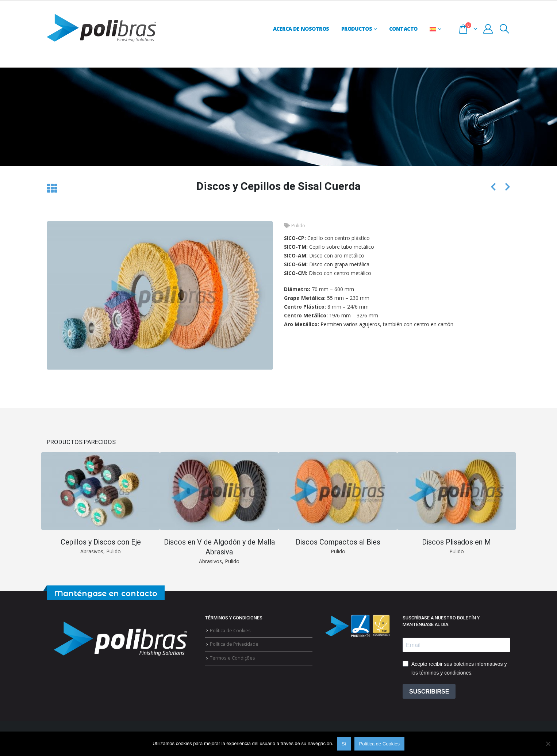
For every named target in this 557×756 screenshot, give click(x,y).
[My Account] (488, 29)
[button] (505, 29)
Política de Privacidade (234, 646)
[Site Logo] (101, 29)
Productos (357, 29)
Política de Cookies (230, 632)
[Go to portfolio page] (101, 504)
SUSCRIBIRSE (429, 693)
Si (344, 744)
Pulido (298, 226)
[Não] (548, 744)
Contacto (403, 29)
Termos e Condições (233, 659)
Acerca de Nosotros (301, 29)
